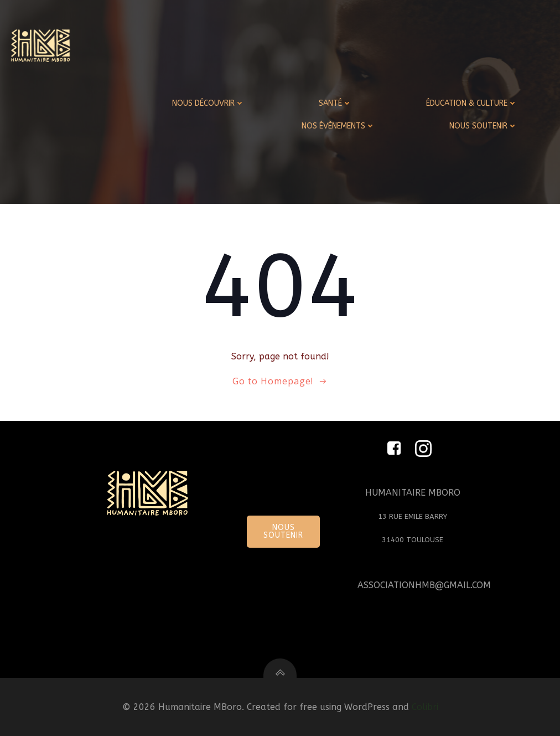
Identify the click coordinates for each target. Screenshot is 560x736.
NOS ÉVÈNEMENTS (338, 126)
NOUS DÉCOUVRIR (208, 103)
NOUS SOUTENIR (483, 126)
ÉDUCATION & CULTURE (472, 103)
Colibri (425, 707)
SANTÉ (335, 103)
